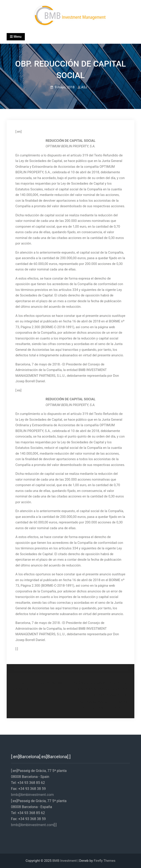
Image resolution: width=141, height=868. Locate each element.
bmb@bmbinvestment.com (32, 795)
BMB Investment (65, 861)
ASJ (84, 87)
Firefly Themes (105, 861)
